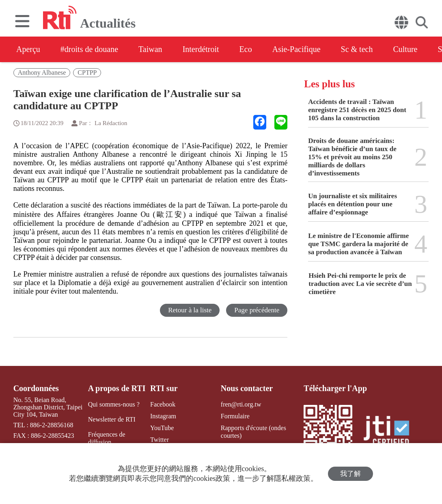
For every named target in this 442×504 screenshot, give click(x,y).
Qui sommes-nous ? (114, 404)
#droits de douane (89, 49)
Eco (246, 49)
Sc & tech (357, 49)
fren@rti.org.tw (241, 404)
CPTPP (87, 72)
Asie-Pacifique (296, 49)
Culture (405, 49)
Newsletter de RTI (112, 419)
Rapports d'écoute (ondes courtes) (253, 432)
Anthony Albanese (42, 72)
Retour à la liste (190, 310)
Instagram (163, 416)
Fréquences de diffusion (107, 438)
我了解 (350, 474)
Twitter (160, 440)
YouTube (162, 428)
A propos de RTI (117, 388)
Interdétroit (201, 49)
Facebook (163, 404)
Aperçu (28, 49)
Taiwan (150, 49)
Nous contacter (247, 388)
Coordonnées (36, 388)
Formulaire (235, 416)
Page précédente (257, 310)
